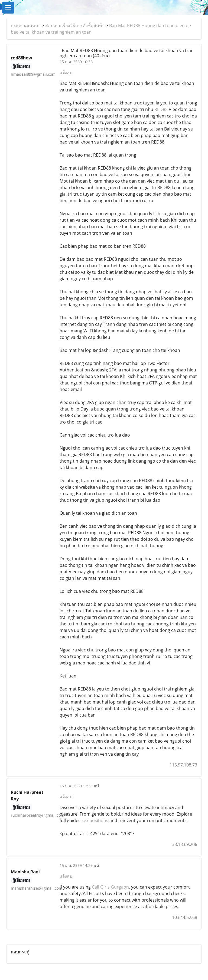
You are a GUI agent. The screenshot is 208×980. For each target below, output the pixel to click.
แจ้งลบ (66, 72)
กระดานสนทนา (26, 26)
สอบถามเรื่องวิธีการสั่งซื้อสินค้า (75, 26)
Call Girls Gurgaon (110, 887)
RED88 (161, 109)
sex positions (95, 820)
